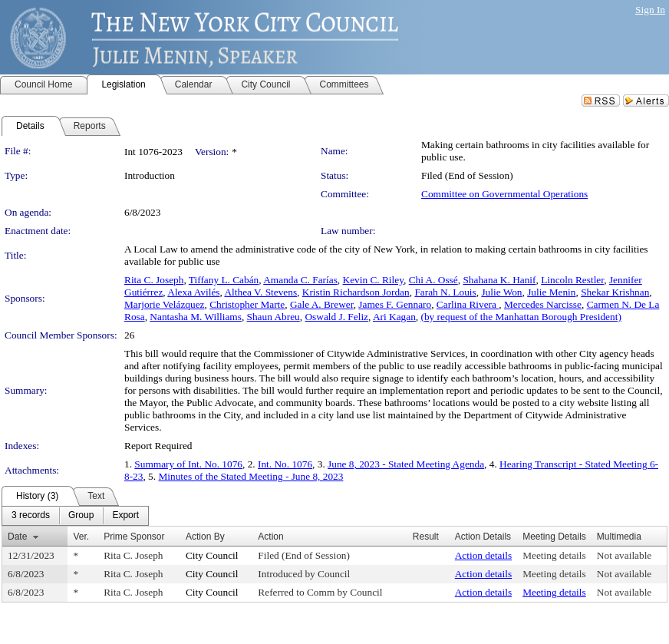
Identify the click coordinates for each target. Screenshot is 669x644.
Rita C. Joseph (154, 280)
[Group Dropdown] (81, 516)
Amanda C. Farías (300, 280)
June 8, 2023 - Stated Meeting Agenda (406, 464)
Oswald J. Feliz (336, 317)
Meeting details (554, 555)
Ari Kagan (394, 317)
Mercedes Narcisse (543, 304)
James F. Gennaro (395, 304)
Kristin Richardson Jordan (356, 292)
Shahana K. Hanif (499, 280)
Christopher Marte (247, 304)
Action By (205, 537)
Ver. (81, 537)
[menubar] (75, 516)
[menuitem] (31, 516)
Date (17, 537)
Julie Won (501, 292)
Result (426, 537)
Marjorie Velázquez (164, 304)
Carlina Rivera (468, 304)
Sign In (650, 10)
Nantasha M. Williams (196, 317)
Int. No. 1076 (285, 464)
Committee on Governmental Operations (504, 194)
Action (270, 537)
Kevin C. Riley (373, 280)
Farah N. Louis (445, 292)
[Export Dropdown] (125, 516)
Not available (624, 555)
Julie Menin (551, 292)
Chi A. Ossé (433, 280)
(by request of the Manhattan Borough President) (521, 317)
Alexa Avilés (193, 292)
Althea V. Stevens (260, 292)
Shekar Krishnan (615, 292)
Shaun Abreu (274, 317)
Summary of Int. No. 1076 (188, 464)
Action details (483, 555)
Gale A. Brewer (322, 304)
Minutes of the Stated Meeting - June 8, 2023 (250, 476)
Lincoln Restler (572, 280)
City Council (212, 555)
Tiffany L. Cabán (224, 280)
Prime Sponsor (134, 537)
